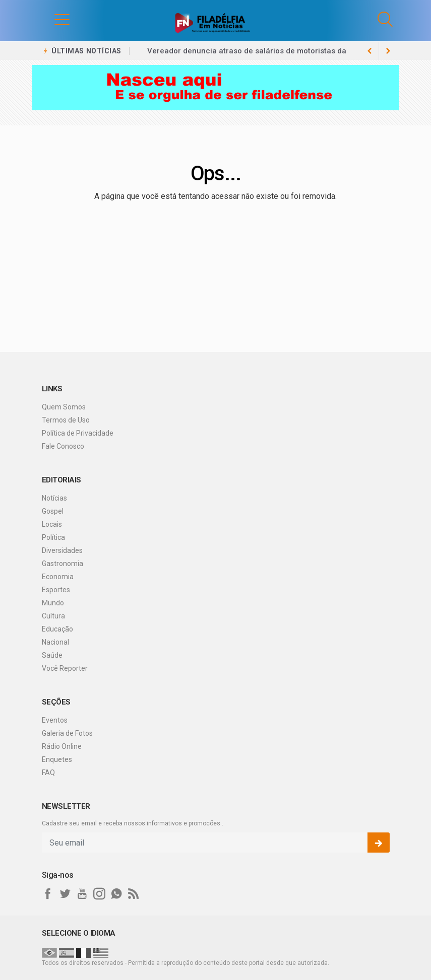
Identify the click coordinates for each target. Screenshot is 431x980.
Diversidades (62, 550)
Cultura (53, 616)
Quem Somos (64, 407)
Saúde (52, 655)
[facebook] (48, 894)
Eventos (55, 720)
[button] (52, 19)
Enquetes (57, 759)
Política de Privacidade (78, 433)
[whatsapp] (116, 894)
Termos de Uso (66, 420)
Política (53, 537)
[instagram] (99, 894)
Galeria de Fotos (67, 733)
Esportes (56, 590)
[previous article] (388, 51)
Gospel (53, 511)
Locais (52, 524)
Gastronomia (63, 564)
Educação (57, 629)
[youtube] (82, 894)
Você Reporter (65, 668)
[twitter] (65, 894)
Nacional (55, 642)
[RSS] (134, 894)
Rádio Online (62, 746)
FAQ (48, 773)
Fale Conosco (63, 446)
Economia (58, 577)
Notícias (54, 498)
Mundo (53, 603)
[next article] (370, 51)
